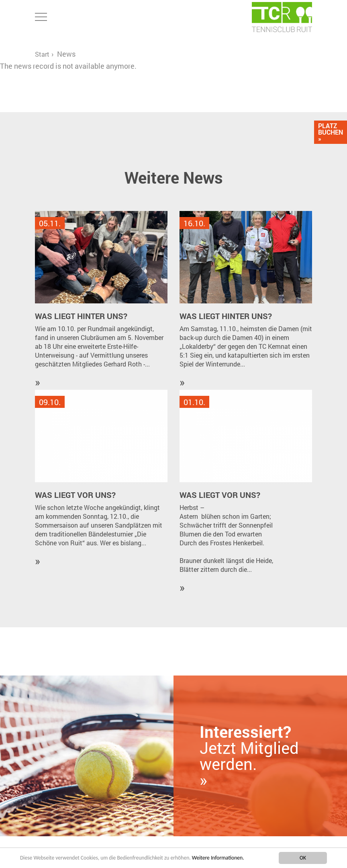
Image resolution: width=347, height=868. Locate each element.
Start (42, 54)
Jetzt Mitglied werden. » (249, 756)
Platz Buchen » (331, 132)
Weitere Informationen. (218, 858)
